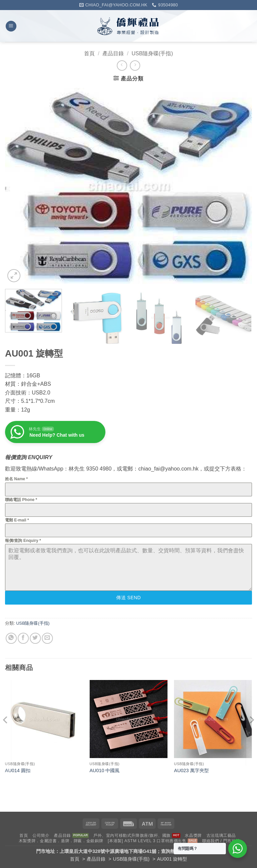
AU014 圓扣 (18, 770)
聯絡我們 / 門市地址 (221, 841)
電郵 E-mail (17, 520)
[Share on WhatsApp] (11, 638)
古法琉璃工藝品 (221, 835)
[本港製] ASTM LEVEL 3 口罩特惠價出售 (147, 841)
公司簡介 (41, 835)
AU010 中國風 (104, 770)
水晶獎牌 (193, 835)
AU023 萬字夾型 (191, 770)
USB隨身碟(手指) (152, 53)
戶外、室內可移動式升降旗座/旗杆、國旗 (132, 835)
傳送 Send (128, 598)
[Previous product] (135, 66)
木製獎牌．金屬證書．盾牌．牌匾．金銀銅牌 (61, 841)
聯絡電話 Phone (21, 500)
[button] (11, 26)
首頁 (89, 53)
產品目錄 (113, 53)
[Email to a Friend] (47, 638)
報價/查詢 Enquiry (23, 541)
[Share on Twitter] (35, 638)
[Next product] (122, 66)
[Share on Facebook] (23, 638)
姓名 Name (16, 479)
